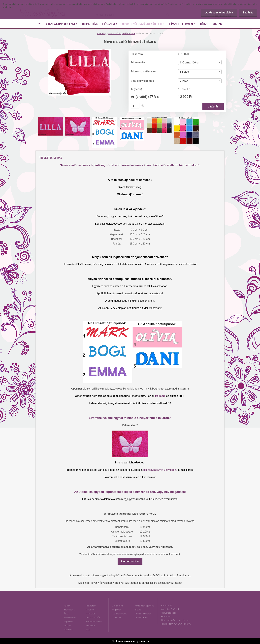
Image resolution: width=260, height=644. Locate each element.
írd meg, (160, 396)
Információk (69, 610)
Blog (88, 630)
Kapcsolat (68, 622)
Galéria (67, 626)
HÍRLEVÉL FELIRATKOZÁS (93, 616)
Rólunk (67, 606)
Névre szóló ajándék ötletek (122, 33)
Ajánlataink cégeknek (118, 608)
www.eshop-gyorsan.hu (137, 641)
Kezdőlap (102, 33)
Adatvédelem (70, 618)
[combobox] (200, 62)
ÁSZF (66, 614)
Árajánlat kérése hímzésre (94, 624)
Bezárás (248, 13)
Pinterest (90, 610)
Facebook (68, 630)
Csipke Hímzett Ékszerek (120, 616)
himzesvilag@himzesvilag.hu (160, 470)
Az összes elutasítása (219, 13)
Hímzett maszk (142, 618)
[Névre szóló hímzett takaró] (79, 50)
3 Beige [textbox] (184, 72)
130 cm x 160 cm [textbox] (190, 62)
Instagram (91, 606)
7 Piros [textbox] (184, 81)
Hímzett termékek (143, 614)
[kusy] (135, 106)
